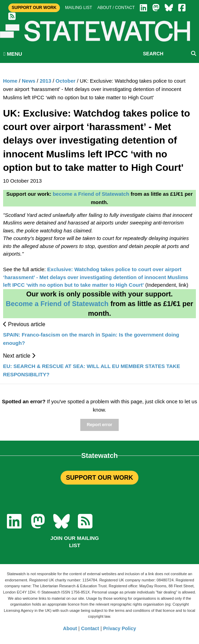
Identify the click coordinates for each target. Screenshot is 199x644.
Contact (90, 628)
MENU (13, 54)
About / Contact (116, 8)
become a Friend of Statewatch (91, 194)
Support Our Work (34, 8)
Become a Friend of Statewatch (57, 304)
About (70, 628)
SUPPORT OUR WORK (99, 478)
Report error (99, 425)
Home (10, 81)
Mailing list (79, 8)
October (66, 81)
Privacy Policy (120, 628)
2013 (46, 81)
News (29, 81)
